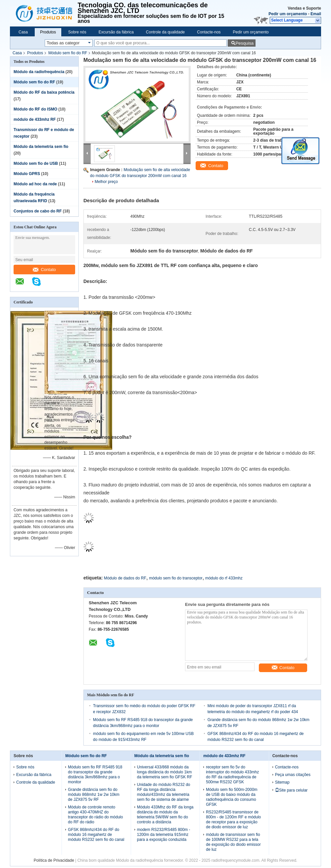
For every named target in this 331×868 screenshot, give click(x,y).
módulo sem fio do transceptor (176, 578)
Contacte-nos (209, 32)
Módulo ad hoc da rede (35, 184)
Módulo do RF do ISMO (35, 109)
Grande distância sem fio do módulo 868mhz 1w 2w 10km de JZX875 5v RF (94, 795)
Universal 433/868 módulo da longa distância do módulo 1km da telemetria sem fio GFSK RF (165, 772)
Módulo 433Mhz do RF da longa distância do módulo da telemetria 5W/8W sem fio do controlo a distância (165, 815)
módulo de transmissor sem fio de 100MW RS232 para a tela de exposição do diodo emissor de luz (233, 842)
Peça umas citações (293, 775)
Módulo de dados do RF (125, 578)
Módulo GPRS (27, 174)
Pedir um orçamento (288, 14)
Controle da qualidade (165, 32)
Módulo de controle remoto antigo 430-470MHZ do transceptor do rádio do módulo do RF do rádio (95, 815)
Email (316, 14)
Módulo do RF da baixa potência (44, 92)
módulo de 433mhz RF (35, 119)
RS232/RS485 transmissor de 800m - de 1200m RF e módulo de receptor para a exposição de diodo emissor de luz (233, 820)
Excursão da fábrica (116, 32)
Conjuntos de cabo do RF (38, 211)
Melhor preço (106, 182)
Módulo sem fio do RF (68, 53)
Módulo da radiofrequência (39, 72)
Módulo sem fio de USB (36, 163)
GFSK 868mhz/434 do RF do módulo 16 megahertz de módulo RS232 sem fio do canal (96, 835)
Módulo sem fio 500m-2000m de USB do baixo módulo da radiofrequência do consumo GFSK (232, 797)
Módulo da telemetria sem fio (41, 147)
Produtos (48, 32)
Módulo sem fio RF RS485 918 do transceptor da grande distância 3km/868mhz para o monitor (95, 775)
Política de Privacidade (54, 860)
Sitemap (282, 782)
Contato (44, 270)
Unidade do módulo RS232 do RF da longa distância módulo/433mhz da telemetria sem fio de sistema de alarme (164, 792)
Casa (23, 32)
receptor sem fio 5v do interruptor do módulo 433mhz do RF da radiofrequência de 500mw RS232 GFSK (232, 775)
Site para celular (291, 790)
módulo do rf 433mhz (224, 578)
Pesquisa (244, 43)
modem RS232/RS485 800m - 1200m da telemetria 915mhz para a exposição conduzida (164, 835)
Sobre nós (77, 32)
